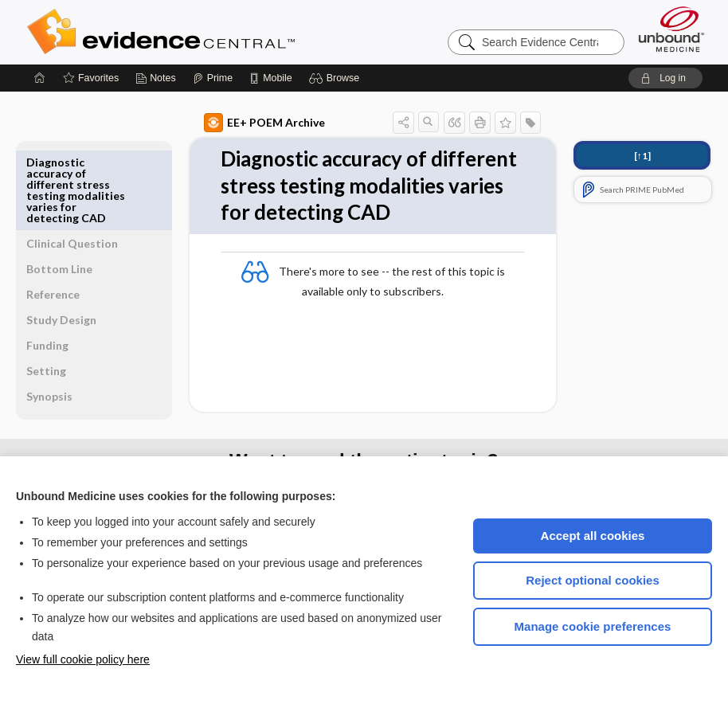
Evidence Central (225, 32)
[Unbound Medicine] (671, 29)
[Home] (40, 78)
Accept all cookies (593, 536)
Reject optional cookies (593, 580)
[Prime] (213, 78)
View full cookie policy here (83, 659)
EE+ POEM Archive (228, 123)
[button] (337, 78)
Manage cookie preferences (593, 626)
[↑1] (642, 156)
